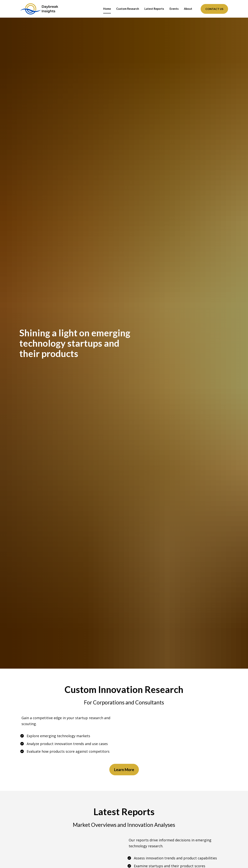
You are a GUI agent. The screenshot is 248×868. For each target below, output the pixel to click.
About (188, 9)
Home (107, 9)
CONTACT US (214, 9)
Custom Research (128, 9)
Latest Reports (154, 9)
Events (174, 9)
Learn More (124, 769)
